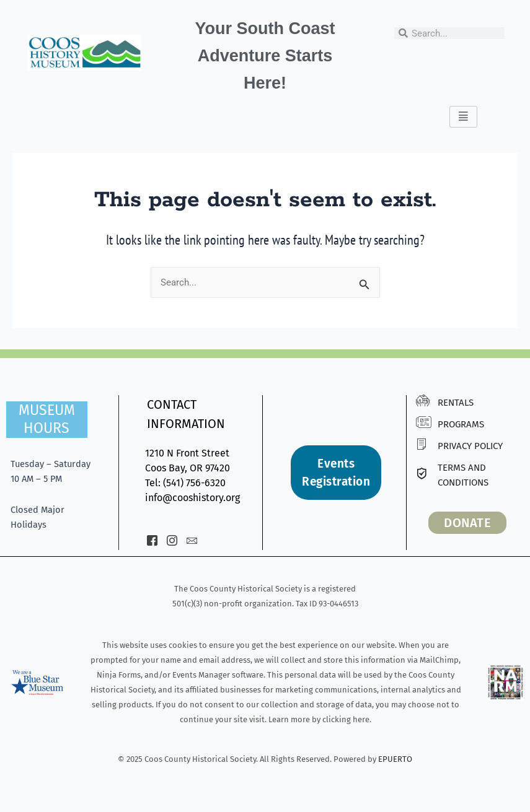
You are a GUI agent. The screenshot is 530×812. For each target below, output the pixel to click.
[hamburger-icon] (463, 117)
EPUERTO (395, 759)
